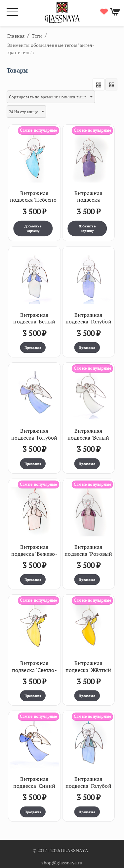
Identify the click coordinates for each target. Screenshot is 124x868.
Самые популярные (39, 130)
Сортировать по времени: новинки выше (51, 97)
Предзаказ (33, 347)
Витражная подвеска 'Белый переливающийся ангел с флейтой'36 (88, 441)
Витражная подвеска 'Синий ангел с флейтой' (34, 786)
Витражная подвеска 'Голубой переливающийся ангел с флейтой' (34, 441)
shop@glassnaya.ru (62, 863)
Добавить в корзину (33, 229)
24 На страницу (26, 112)
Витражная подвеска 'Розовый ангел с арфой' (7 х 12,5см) (88, 557)
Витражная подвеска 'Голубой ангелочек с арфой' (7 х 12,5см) (88, 789)
